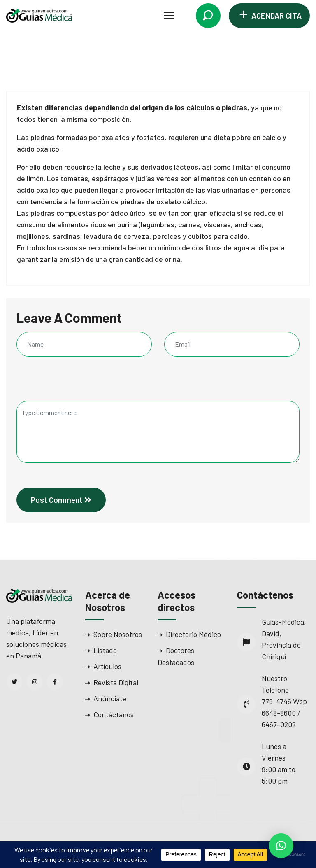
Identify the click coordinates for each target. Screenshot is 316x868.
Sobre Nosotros (118, 634)
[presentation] (72, 383)
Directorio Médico (193, 634)
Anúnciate (110, 698)
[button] (281, 846)
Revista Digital (116, 682)
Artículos (107, 666)
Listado (105, 650)
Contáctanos (114, 714)
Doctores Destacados (176, 656)
